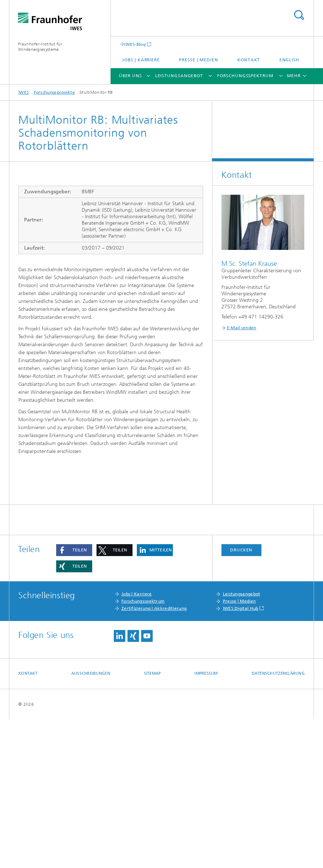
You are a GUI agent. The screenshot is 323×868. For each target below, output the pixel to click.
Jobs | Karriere (141, 60)
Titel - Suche (299, 15)
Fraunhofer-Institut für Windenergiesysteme (40, 47)
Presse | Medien (199, 60)
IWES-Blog (135, 44)
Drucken (241, 699)
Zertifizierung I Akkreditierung (154, 757)
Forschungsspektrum (245, 76)
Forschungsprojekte (54, 92)
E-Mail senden (242, 328)
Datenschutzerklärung (278, 822)
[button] (74, 699)
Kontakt (249, 60)
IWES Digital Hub (241, 757)
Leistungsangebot (179, 76)
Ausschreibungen (91, 822)
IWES (24, 92)
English (289, 60)
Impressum (206, 822)
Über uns (130, 76)
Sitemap (152, 822)
